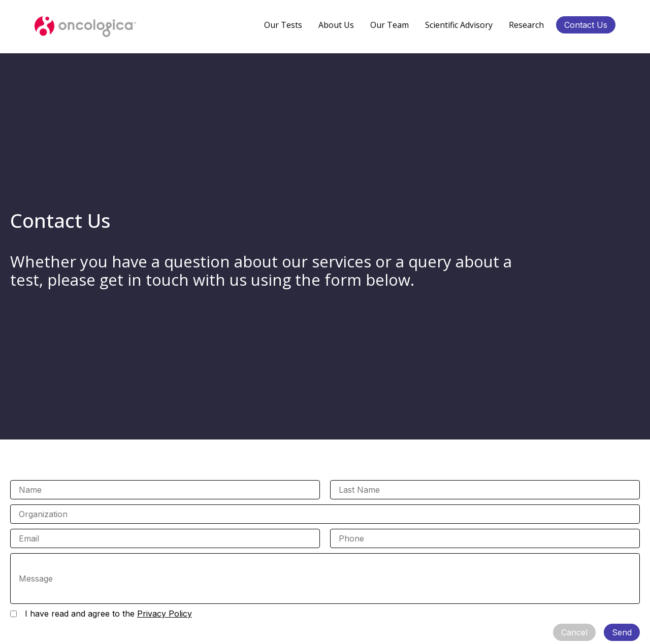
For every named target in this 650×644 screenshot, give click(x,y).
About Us (336, 25)
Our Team (389, 25)
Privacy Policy (165, 614)
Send (622, 632)
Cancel (574, 632)
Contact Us (586, 25)
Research (526, 25)
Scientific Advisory (459, 25)
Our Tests (283, 25)
